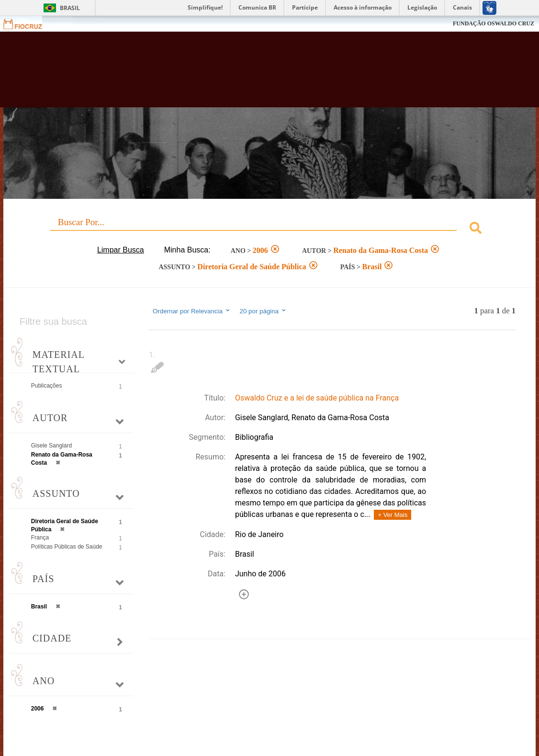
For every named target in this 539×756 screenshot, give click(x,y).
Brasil (70, 8)
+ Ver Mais (393, 515)
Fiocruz (28, 24)
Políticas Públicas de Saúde (67, 547)
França (40, 538)
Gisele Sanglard (51, 446)
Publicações (47, 386)
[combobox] (269, 229)
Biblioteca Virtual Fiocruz (239, 74)
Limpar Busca (121, 250)
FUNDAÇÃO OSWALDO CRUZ (494, 23)
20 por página (264, 311)
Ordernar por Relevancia (192, 311)
